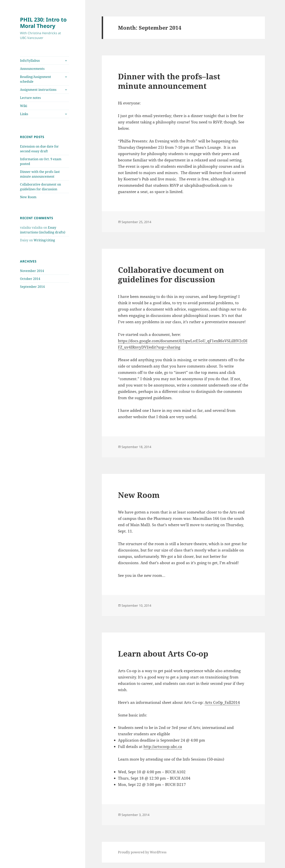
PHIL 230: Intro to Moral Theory (43, 23)
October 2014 (30, 279)
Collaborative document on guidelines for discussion (171, 274)
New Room (28, 197)
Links (24, 114)
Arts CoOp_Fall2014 (222, 702)
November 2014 (32, 271)
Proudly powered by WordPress (142, 852)
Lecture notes (30, 98)
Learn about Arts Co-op (163, 653)
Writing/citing (44, 240)
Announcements (32, 69)
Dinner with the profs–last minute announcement (169, 81)
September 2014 (32, 287)
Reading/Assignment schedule (36, 79)
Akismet (26, 864)
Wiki (24, 106)
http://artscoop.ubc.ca (163, 747)
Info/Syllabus (30, 61)
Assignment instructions (38, 90)
